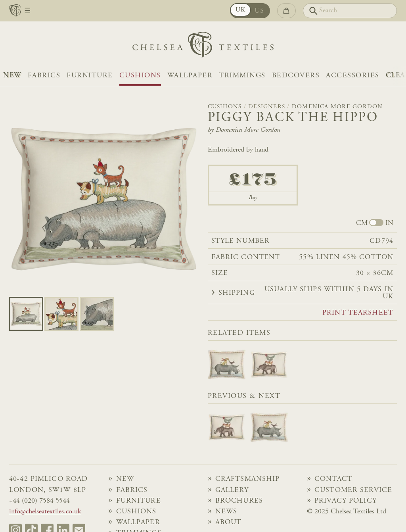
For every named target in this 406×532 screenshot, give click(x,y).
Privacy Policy (346, 501)
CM (362, 223)
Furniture (90, 76)
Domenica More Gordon (337, 107)
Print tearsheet (358, 313)
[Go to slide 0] (26, 314)
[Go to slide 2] (97, 314)
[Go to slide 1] (61, 314)
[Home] (203, 47)
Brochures (239, 501)
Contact (333, 479)
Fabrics (44, 76)
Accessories (353, 76)
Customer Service (353, 490)
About (229, 522)
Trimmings (242, 76)
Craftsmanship (248, 479)
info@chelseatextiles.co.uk (45, 512)
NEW (12, 76)
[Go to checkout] (286, 11)
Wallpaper (190, 76)
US (259, 11)
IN (389, 223)
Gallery (232, 490)
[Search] (350, 11)
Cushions (140, 76)
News (226, 512)
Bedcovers (296, 76)
